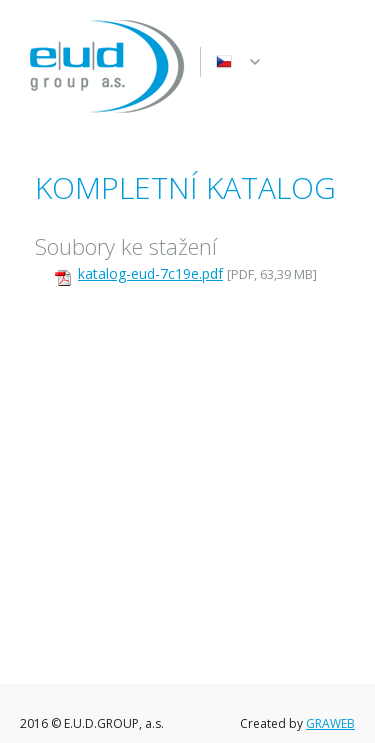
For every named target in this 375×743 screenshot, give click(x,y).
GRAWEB (330, 723)
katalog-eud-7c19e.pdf (150, 273)
